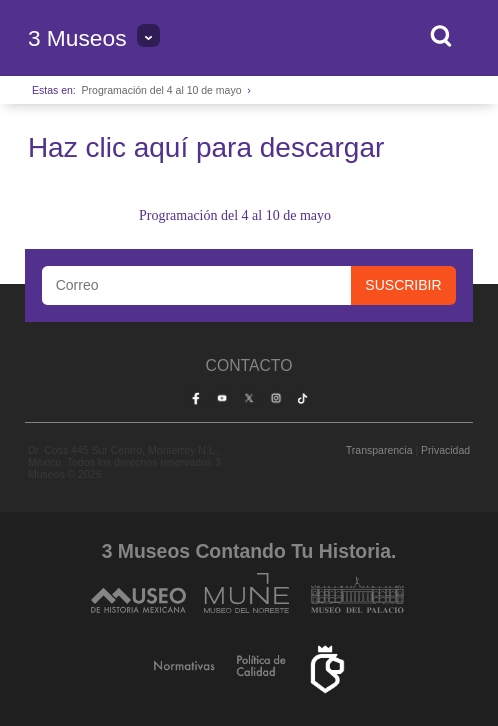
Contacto (249, 365)
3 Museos (77, 38)
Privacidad (445, 450)
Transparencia (379, 450)
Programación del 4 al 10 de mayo (162, 90)
